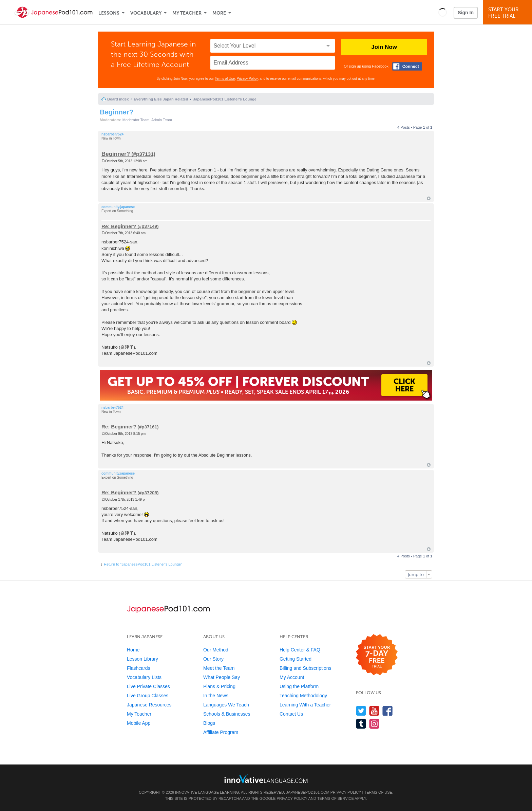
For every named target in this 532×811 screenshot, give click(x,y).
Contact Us (291, 714)
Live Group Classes (148, 696)
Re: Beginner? (119, 226)
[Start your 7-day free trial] (377, 655)
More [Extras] (219, 13)
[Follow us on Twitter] (361, 711)
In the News (216, 696)
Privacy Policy (247, 79)
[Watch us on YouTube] (374, 711)
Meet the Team (219, 668)
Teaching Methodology (303, 696)
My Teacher (187, 13)
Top (429, 198)
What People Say (222, 677)
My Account (292, 677)
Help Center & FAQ (300, 650)
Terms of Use (225, 79)
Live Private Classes (148, 686)
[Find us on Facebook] (388, 711)
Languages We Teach (226, 705)
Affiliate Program (221, 732)
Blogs (209, 723)
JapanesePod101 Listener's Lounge (225, 99)
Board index (118, 99)
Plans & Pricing (219, 686)
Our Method (216, 650)
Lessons (109, 13)
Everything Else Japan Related (161, 99)
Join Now (384, 47)
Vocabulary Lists (144, 677)
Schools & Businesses (227, 714)
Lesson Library (142, 659)
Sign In (466, 13)
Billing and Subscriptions (306, 668)
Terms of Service (336, 798)
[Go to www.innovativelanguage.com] (266, 779)
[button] (443, 12)
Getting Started (296, 659)
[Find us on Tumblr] (361, 724)
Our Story (213, 659)
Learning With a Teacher (305, 705)
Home (133, 650)
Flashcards (138, 668)
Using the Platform (299, 686)
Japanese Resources (149, 705)
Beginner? (117, 112)
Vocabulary (146, 13)
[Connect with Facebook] (407, 66)
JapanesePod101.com (308, 792)
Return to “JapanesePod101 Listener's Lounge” (143, 564)
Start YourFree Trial (508, 13)
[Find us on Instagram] (374, 724)
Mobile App (139, 723)
